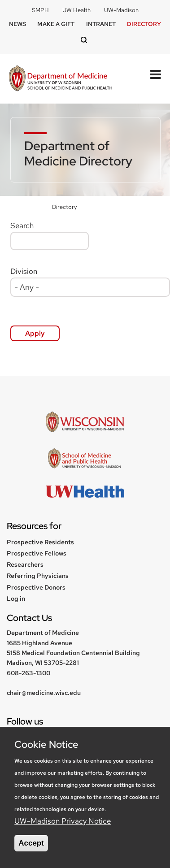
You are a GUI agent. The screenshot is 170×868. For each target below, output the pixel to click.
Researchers (25, 564)
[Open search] (85, 41)
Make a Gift (56, 24)
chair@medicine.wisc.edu (44, 693)
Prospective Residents (40, 542)
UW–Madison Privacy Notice (63, 821)
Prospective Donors (36, 587)
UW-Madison (121, 10)
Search (22, 226)
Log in (16, 599)
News (17, 24)
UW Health (76, 10)
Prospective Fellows (37, 553)
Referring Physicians (38, 576)
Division (24, 271)
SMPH (40, 10)
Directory (144, 24)
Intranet (101, 24)
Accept (31, 843)
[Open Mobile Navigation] (155, 74)
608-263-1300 (28, 673)
